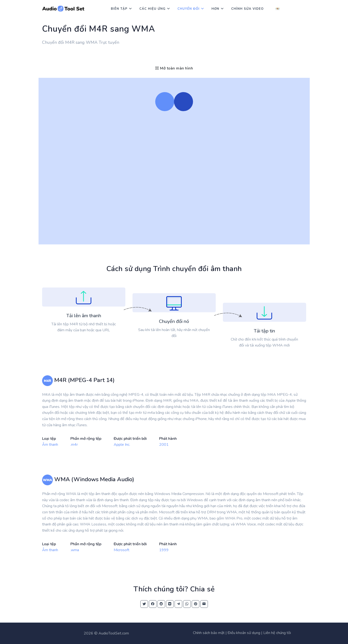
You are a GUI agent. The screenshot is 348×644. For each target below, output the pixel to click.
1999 (164, 550)
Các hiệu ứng (152, 9)
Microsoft (122, 550)
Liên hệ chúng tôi (277, 633)
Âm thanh (50, 445)
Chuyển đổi (189, 9)
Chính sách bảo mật (209, 633)
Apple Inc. (122, 445)
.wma (75, 550)
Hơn (215, 9)
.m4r (74, 445)
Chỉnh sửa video (247, 9)
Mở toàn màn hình (174, 68)
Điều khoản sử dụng (244, 633)
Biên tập (119, 9)
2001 (164, 445)
